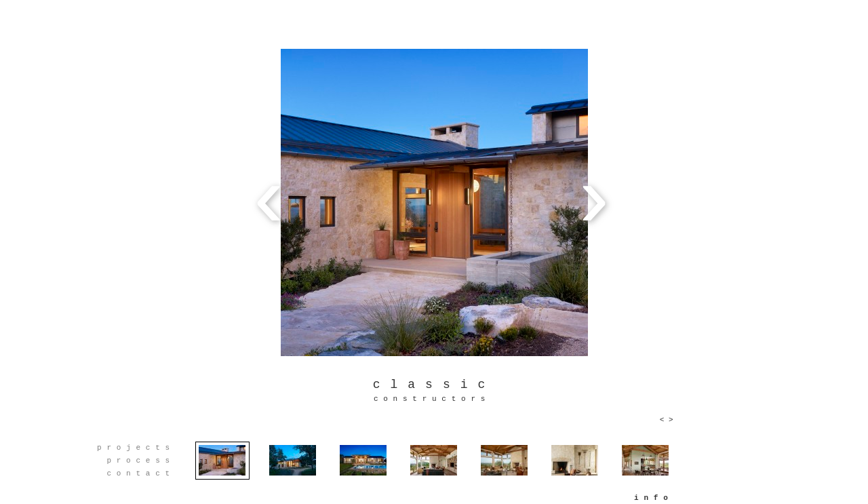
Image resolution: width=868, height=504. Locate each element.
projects (136, 448)
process (140, 461)
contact (140, 473)
